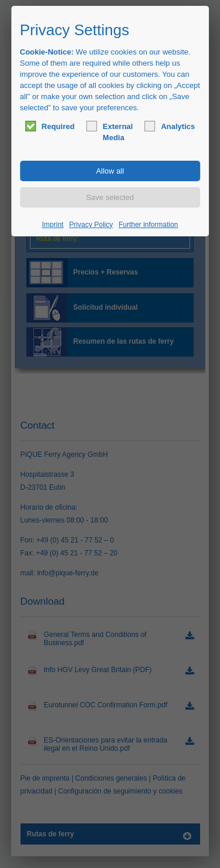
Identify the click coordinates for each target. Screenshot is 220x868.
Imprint (53, 225)
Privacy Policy (91, 225)
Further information (148, 225)
